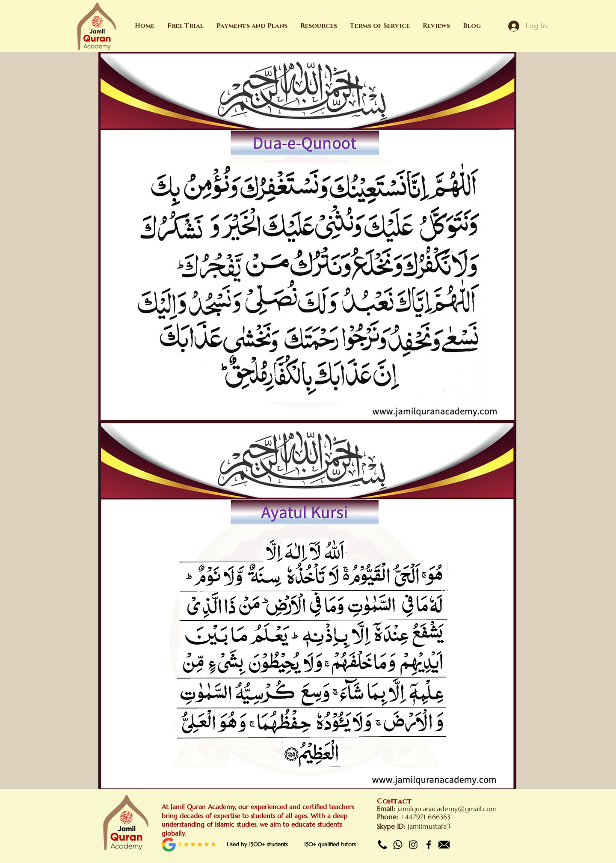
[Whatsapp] (398, 845)
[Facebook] (429, 845)
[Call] (382, 845)
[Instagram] (413, 845)
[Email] (444, 845)
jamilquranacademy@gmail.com (447, 809)
